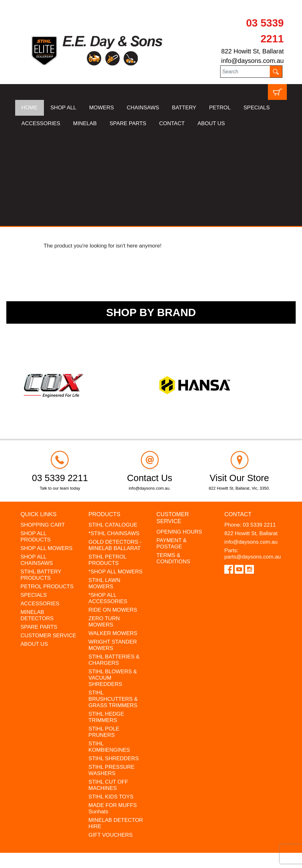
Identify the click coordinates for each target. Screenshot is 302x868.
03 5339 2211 (259, 430)
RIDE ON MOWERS (113, 515)
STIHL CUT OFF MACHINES (108, 691)
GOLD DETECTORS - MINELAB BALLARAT (115, 451)
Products (104, 420)
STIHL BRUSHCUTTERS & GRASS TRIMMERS (113, 605)
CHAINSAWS (143, 108)
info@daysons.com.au (252, 61)
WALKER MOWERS (113, 539)
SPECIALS (257, 108)
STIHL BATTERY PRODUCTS (41, 480)
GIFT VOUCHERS (110, 740)
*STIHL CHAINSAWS (114, 439)
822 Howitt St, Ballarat (252, 51)
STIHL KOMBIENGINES (109, 652)
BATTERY (184, 108)
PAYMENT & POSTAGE (171, 449)
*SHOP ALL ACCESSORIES (108, 504)
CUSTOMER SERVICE (48, 541)
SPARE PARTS (128, 123)
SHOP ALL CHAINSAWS (37, 465)
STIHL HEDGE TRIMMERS (106, 623)
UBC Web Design (35, 859)
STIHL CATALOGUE (113, 430)
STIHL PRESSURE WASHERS (112, 676)
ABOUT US (211, 123)
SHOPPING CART (43, 430)
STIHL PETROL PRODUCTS (107, 465)
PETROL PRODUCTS (47, 492)
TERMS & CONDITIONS (173, 464)
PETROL (220, 108)
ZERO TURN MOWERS (104, 527)
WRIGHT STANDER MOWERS (113, 550)
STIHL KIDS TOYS (111, 702)
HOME (30, 108)
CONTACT (172, 123)
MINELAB (85, 123)
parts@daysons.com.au (253, 462)
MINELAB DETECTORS (37, 521)
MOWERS (101, 108)
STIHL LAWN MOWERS (104, 489)
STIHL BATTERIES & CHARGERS (114, 565)
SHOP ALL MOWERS (46, 454)
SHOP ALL (63, 108)
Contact (238, 420)
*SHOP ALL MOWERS (115, 477)
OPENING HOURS (179, 437)
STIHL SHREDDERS (114, 664)
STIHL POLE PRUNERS (104, 637)
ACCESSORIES (41, 123)
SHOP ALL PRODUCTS (36, 442)
